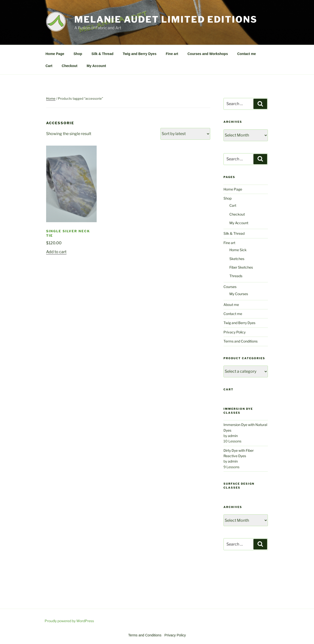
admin (233, 436)
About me (231, 305)
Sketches (237, 259)
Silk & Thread (102, 54)
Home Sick (238, 250)
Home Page (55, 54)
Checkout (70, 66)
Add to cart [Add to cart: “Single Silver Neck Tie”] (56, 252)
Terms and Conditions (241, 341)
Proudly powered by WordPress (69, 621)
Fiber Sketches (241, 267)
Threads (236, 276)
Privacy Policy (235, 332)
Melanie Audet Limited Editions (166, 19)
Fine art (172, 54)
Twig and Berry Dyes (139, 54)
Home (51, 98)
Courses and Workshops (208, 54)
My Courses (239, 294)
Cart (49, 66)
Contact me (247, 54)
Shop (78, 54)
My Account (96, 66)
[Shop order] (185, 134)
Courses (230, 287)
